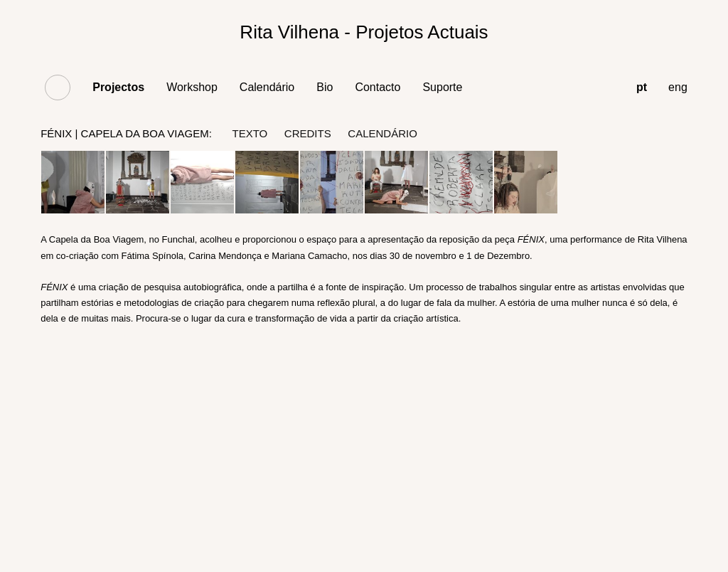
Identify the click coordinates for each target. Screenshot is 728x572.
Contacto (378, 87)
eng (678, 87)
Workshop (192, 87)
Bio (325, 87)
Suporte (442, 87)
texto (250, 133)
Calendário (267, 87)
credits (308, 133)
